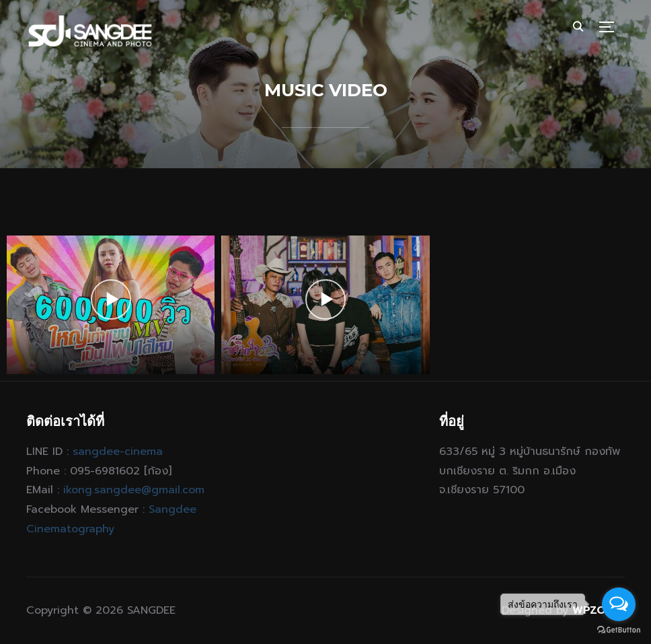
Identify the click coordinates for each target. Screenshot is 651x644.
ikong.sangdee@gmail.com (134, 490)
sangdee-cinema (118, 452)
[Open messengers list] (619, 604)
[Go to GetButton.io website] (619, 630)
